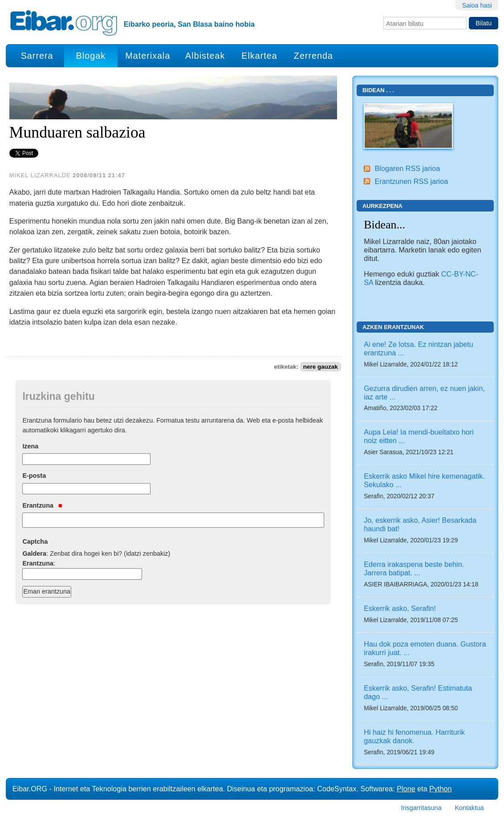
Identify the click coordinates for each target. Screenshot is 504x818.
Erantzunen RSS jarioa (411, 181)
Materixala (148, 56)
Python (440, 789)
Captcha (35, 541)
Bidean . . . (378, 90)
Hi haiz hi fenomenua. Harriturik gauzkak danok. (414, 736)
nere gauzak (321, 367)
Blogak (91, 56)
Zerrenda (313, 56)
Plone (406, 789)
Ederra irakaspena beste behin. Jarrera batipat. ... (414, 568)
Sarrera (37, 56)
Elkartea (259, 56)
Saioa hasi (477, 5)
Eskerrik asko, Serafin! (400, 608)
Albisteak (205, 56)
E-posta (34, 476)
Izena (30, 446)
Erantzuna (42, 505)
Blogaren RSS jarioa (407, 168)
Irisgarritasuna (421, 808)
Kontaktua (469, 808)
